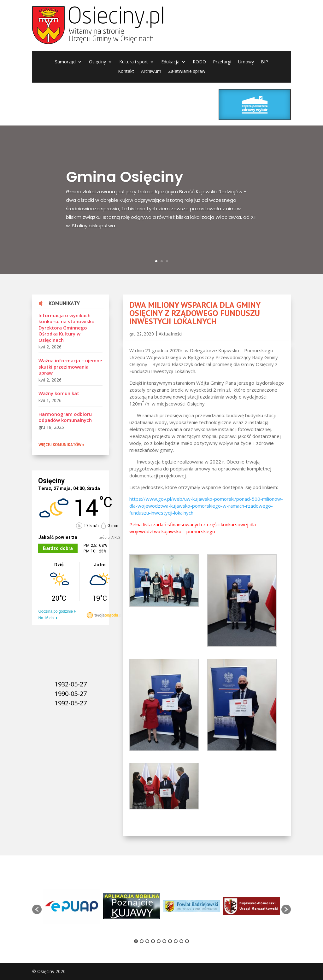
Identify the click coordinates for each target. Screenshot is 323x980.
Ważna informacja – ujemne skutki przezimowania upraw (70, 367)
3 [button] (147, 941)
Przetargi (222, 62)
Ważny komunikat (59, 393)
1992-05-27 (71, 703)
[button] (37, 909)
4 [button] (153, 941)
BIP (264, 62)
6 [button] (164, 941)
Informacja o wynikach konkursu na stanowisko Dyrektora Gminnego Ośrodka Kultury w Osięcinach (67, 328)
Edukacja (170, 62)
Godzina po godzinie (55, 611)
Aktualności (170, 334)
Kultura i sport (134, 62)
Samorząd (65, 62)
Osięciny (97, 62)
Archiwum (151, 72)
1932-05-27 (71, 684)
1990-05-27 (71, 694)
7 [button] (170, 941)
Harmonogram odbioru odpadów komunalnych (65, 417)
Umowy (246, 62)
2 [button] (142, 941)
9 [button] (181, 941)
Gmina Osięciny (125, 183)
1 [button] (136, 941)
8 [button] (176, 941)
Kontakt (126, 72)
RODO (199, 62)
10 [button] (187, 941)
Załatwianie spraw (187, 72)
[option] (72, 906)
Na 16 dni (46, 618)
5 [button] (159, 941)
